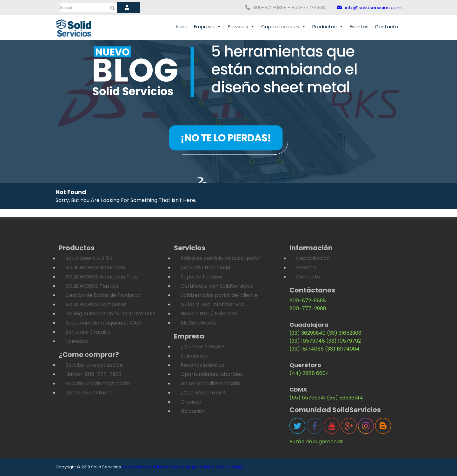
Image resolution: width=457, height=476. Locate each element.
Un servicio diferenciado (210, 383)
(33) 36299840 (308, 333)
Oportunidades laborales (212, 374)
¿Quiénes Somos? (202, 347)
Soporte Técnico (201, 277)
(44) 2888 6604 (309, 373)
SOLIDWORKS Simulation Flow (102, 277)
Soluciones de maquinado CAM (103, 323)
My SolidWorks (199, 323)
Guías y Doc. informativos (212, 304)
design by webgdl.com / (147, 467)
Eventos (359, 27)
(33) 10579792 (344, 341)
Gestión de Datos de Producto (103, 295)
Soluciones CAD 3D (89, 258)
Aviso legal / (231, 467)
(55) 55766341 (308, 398)
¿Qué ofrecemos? (203, 393)
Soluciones (194, 356)
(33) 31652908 (344, 333)
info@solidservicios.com (369, 7)
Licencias (77, 341)
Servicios (241, 27)
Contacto (387, 27)
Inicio (182, 27)
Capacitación (313, 258)
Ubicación (193, 411)
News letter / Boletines (209, 314)
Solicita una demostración (98, 383)
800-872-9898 (308, 301)
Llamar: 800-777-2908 (93, 374)
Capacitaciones (284, 27)
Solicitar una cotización (94, 365)
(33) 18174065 (307, 349)
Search (66, 8)
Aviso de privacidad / (195, 467)
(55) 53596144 (345, 398)
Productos (328, 27)
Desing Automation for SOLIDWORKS (110, 314)
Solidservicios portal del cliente (219, 295)
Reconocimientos (202, 365)
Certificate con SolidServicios (217, 286)
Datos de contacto (89, 393)
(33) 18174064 (342, 349)
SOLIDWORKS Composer (96, 304)
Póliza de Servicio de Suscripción (221, 258)
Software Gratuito (88, 332)
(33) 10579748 (307, 341)
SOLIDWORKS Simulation (95, 268)
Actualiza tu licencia (205, 268)
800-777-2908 (308, 308)
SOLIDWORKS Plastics (92, 286)
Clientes (191, 402)
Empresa (208, 27)
